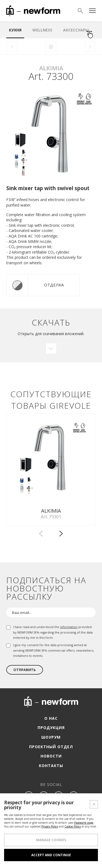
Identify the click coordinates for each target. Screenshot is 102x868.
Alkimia (51, 68)
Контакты (51, 766)
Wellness (42, 30)
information (69, 627)
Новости (51, 756)
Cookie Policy (73, 826)
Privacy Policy (50, 826)
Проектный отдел (51, 747)
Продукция (51, 728)
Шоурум (51, 737)
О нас (51, 718)
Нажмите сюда (84, 823)
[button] (61, 535)
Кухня (15, 30)
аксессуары (76, 30)
